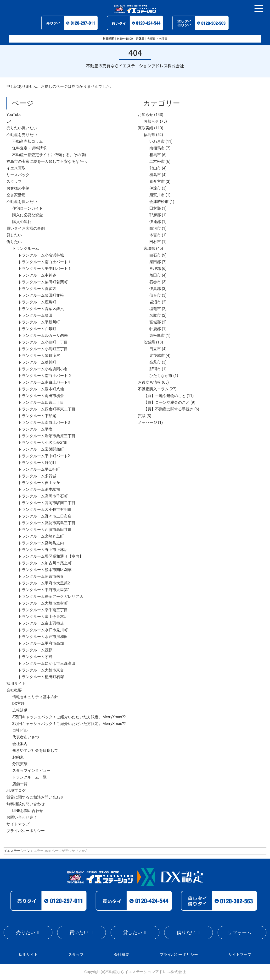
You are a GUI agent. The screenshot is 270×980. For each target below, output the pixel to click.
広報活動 (20, 710)
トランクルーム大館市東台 (41, 670)
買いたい (79, 932)
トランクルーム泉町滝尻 (39, 356)
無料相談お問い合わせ (26, 804)
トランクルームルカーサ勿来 (43, 335)
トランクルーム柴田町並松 (41, 295)
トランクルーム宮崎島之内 (41, 543)
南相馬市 (157, 148)
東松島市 (157, 335)
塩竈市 (155, 309)
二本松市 (157, 161)
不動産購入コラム (153, 389)
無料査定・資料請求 (29, 148)
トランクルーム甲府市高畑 (41, 643)
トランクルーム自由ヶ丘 (39, 483)
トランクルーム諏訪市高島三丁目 (47, 523)
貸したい (14, 235)
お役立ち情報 (149, 382)
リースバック (18, 175)
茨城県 (149, 342)
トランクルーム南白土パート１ (45, 262)
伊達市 (155, 188)
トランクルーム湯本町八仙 (41, 389)
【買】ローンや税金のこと (167, 402)
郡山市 (155, 168)
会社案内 (20, 744)
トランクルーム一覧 (29, 777)
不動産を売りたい (22, 135)
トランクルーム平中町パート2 (44, 456)
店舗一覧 (20, 784)
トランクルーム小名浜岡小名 (43, 369)
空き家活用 (16, 195)
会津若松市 (159, 202)
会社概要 (14, 690)
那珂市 (155, 369)
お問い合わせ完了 (22, 817)
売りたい (26, 932)
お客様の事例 (18, 188)
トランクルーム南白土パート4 (44, 382)
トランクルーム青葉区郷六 (41, 309)
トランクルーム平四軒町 (39, 469)
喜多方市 (157, 182)
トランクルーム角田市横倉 (41, 396)
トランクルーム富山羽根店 (41, 623)
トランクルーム (26, 248)
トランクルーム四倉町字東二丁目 (47, 409)
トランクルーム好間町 (37, 463)
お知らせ (146, 115)
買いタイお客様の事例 (26, 228)
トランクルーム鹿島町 (37, 302)
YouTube (14, 115)
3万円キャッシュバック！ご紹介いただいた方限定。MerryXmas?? (69, 717)
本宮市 (155, 235)
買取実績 (146, 128)
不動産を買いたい (22, 202)
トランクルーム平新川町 (39, 322)
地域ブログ (16, 791)
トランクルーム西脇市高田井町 (45, 530)
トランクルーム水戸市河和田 (43, 637)
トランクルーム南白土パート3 (44, 422)
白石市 (155, 255)
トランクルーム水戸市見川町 (43, 630)
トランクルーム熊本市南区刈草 (45, 570)
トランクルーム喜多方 (37, 289)
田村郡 (155, 208)
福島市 (155, 175)
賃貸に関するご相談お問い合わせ (35, 797)
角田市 (155, 275)
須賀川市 (157, 195)
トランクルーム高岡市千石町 (43, 496)
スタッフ (14, 182)
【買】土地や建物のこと (165, 396)
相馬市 (155, 155)
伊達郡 (155, 222)
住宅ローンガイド (28, 208)
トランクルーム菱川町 (37, 362)
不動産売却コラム (28, 141)
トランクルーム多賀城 (37, 476)
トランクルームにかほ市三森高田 (47, 663)
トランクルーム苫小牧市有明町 (45, 509)
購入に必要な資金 (28, 215)
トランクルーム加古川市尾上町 (45, 563)
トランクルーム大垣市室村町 (43, 603)
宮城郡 (155, 322)
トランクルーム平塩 (35, 429)
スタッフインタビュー (31, 770)
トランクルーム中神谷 (37, 275)
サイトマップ (18, 824)
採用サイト (16, 683)
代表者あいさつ (26, 737)
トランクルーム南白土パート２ (45, 376)
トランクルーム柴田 (35, 315)
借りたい (14, 242)
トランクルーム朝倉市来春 (41, 576)
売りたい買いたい (22, 128)
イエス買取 (16, 168)
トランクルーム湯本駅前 (39, 489)
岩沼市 (155, 302)
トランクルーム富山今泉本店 (43, 617)
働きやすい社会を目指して (35, 750)
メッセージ (147, 422)
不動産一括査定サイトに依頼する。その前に (51, 155)
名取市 (155, 315)
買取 (142, 416)
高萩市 (155, 362)
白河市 (155, 228)
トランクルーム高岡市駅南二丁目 (47, 503)
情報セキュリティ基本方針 (35, 697)
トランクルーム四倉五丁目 (41, 402)
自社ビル (20, 730)
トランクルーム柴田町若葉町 (43, 282)
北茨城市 (157, 356)
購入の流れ (22, 222)
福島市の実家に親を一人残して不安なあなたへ (47, 161)
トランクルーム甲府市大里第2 (44, 583)
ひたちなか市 (161, 376)
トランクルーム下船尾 (37, 416)
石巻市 (155, 282)
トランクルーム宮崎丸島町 (41, 536)
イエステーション (17, 851)
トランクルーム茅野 (35, 657)
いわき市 (157, 141)
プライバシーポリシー (26, 831)
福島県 (149, 135)
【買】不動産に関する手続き (169, 409)
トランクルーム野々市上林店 (43, 550)
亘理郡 (155, 269)
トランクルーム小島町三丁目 (43, 349)
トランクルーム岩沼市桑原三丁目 (47, 436)
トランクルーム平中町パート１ (45, 269)
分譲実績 (20, 764)
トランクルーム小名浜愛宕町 (43, 443)
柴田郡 (155, 262)
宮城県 (149, 248)
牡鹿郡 (155, 329)
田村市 (155, 242)
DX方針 (18, 704)
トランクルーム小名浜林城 (41, 255)
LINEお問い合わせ (28, 811)
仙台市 (155, 295)
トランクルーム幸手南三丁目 (43, 610)
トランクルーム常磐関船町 (41, 449)
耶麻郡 (155, 215)
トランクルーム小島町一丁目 (43, 342)
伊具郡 (155, 289)
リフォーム (240, 932)
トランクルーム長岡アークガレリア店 (51, 596)
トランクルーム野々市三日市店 (45, 516)
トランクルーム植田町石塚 (41, 677)
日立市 (155, 349)
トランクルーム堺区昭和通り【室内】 (51, 556)
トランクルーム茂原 (35, 650)
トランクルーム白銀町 (37, 329)
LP (9, 121)
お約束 (18, 757)
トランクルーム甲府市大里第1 (44, 590)
